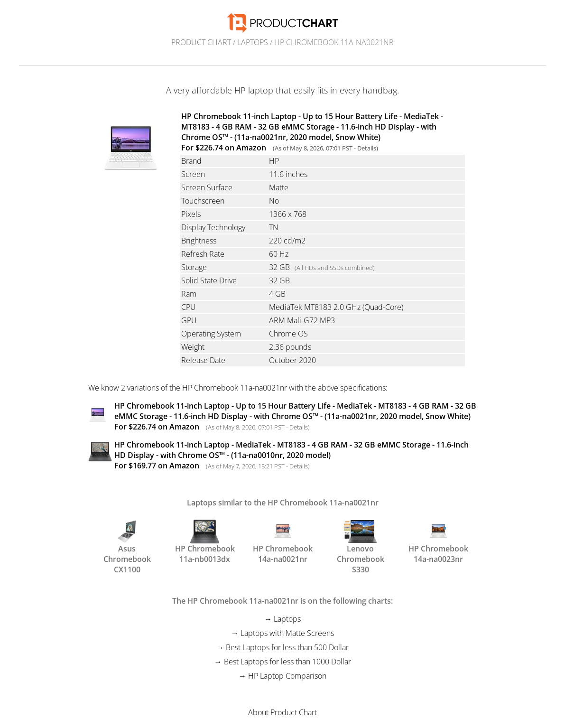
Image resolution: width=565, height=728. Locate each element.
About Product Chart (282, 712)
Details (367, 148)
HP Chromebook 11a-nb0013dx (205, 541)
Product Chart (201, 42)
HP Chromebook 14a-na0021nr (283, 541)
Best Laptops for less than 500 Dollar (287, 647)
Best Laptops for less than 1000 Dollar (287, 662)
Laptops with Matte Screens (287, 633)
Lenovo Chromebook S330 (361, 541)
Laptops (253, 42)
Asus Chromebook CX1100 (127, 541)
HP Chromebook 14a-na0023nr (438, 541)
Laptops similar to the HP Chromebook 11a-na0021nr (283, 503)
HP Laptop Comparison (287, 676)
